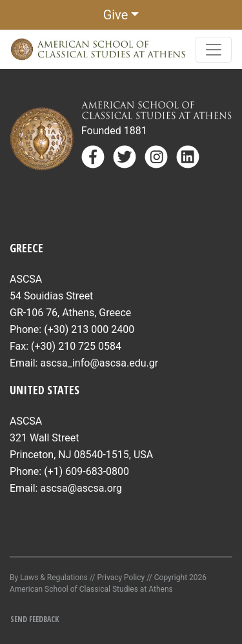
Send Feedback (35, 619)
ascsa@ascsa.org (81, 488)
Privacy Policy (121, 578)
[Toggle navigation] (214, 50)
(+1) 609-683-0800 (86, 471)
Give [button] (116, 15)
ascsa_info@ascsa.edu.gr (99, 363)
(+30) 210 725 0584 (76, 346)
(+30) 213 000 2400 (89, 329)
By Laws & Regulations (49, 578)
